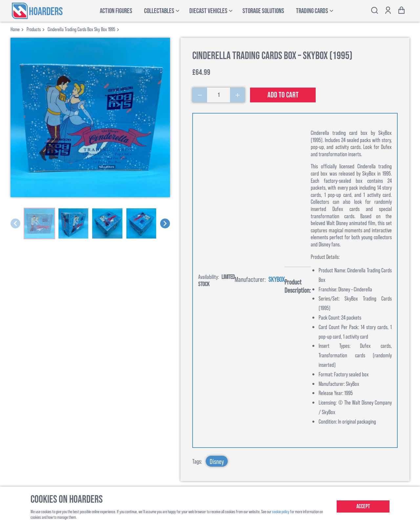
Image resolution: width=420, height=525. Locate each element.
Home (15, 29)
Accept (363, 506)
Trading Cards (312, 11)
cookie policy (281, 511)
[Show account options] (388, 11)
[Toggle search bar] (375, 11)
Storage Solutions (263, 11)
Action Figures (116, 11)
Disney (217, 461)
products (34, 29)
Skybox (276, 279)
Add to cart (283, 95)
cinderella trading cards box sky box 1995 (81, 29)
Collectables (159, 11)
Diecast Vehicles (208, 11)
